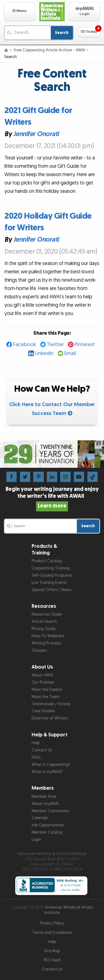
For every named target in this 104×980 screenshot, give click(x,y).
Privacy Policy (52, 923)
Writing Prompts (46, 643)
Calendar (40, 818)
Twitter (55, 345)
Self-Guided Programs (52, 575)
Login (36, 840)
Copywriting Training (51, 568)
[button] (20, 12)
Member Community (50, 811)
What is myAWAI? (47, 772)
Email (70, 353)
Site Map (52, 951)
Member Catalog (47, 832)
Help (36, 743)
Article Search (44, 622)
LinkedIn (44, 353)
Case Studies (43, 711)
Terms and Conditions (52, 933)
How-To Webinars (48, 636)
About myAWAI (45, 804)
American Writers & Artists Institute (69, 910)
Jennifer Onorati (36, 134)
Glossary (39, 650)
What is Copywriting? (51, 765)
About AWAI (42, 675)
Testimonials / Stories (51, 704)
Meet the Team (46, 697)
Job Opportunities (48, 825)
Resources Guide (47, 614)
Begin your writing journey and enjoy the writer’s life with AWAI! (52, 497)
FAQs (36, 757)
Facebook (25, 345)
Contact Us (42, 750)
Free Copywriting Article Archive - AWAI (49, 50)
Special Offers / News (51, 590)
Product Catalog (47, 561)
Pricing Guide (44, 629)
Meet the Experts (47, 690)
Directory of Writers (50, 718)
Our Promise (43, 682)
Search (62, 33)
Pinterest (85, 345)
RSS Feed (52, 960)
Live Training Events (49, 583)
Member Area (44, 797)
